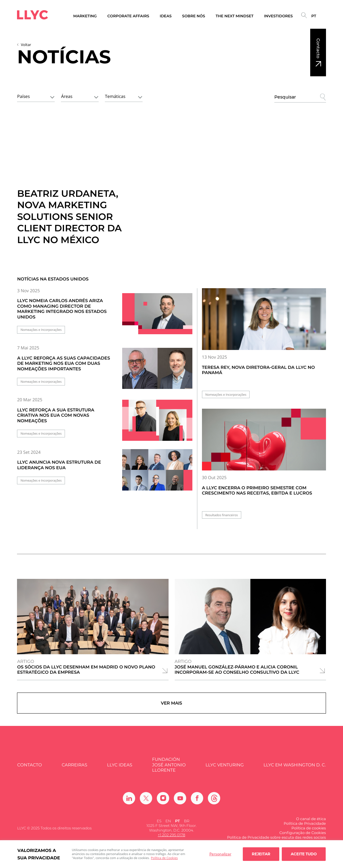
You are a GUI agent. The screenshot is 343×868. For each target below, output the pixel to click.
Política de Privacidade (305, 827)
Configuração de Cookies (302, 836)
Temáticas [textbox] (115, 97)
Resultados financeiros (222, 515)
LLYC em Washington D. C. (295, 768)
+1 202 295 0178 (171, 839)
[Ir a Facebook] (197, 802)
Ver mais (171, 705)
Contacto (318, 48)
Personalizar (220, 854)
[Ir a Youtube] (180, 802)
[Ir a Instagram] (163, 802)
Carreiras (75, 768)
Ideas (165, 16)
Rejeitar (261, 854)
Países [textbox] (23, 97)
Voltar (26, 45)
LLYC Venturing (225, 768)
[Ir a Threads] (214, 802)
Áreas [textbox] (67, 97)
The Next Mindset (234, 16)
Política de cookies (309, 832)
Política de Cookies (164, 858)
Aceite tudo (304, 854)
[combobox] (36, 96)
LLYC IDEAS (120, 768)
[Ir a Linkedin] (129, 802)
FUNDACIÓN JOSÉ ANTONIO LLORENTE (169, 769)
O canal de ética (311, 822)
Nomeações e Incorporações (41, 330)
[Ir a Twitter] (146, 802)
